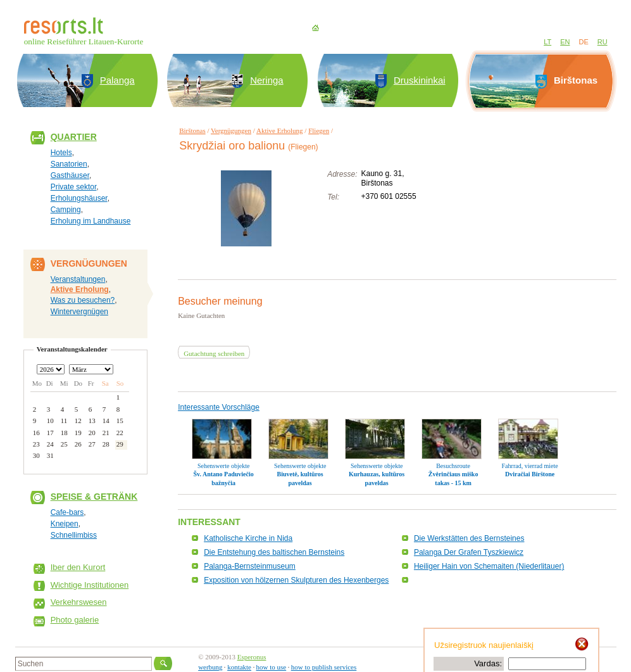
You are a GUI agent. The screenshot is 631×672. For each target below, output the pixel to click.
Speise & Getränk (94, 497)
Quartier (74, 137)
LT (547, 42)
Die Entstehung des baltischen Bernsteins (274, 552)
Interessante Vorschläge (219, 407)
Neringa (267, 80)
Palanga (117, 80)
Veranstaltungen (78, 279)
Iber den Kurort (78, 567)
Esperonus (252, 657)
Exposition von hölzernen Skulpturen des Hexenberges (296, 580)
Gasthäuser (70, 175)
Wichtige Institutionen (90, 585)
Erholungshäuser (79, 198)
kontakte (239, 667)
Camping (66, 210)
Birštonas (192, 130)
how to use (272, 667)
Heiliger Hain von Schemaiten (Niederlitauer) (489, 566)
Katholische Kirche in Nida (248, 538)
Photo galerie (75, 620)
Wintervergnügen (79, 312)
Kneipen (65, 524)
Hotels (61, 153)
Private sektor (74, 187)
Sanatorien (69, 164)
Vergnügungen (231, 130)
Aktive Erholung (80, 289)
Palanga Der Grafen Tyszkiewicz (469, 552)
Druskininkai (420, 80)
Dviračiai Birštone (530, 474)
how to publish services (324, 667)
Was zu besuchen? (83, 300)
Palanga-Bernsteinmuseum (250, 566)
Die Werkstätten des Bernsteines (469, 538)
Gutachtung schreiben (214, 353)
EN (565, 42)
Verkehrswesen (79, 602)
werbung (210, 667)
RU (603, 42)
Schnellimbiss (74, 535)
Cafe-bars (67, 512)
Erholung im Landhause (91, 221)
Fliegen (319, 130)
